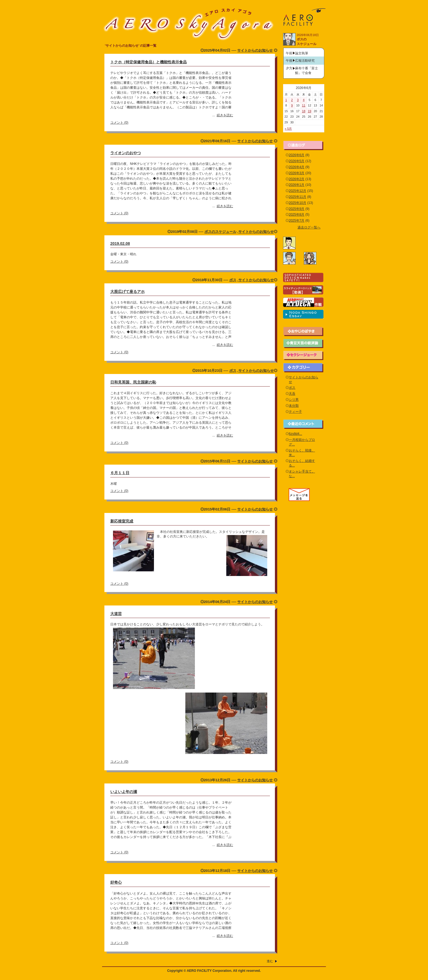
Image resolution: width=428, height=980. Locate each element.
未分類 (294, 406)
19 (310, 111)
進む (270, 961)
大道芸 (116, 614)
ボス (233, 280)
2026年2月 (297, 179)
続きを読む (225, 115)
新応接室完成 (122, 521)
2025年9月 (297, 209)
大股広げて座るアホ (127, 292)
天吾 (292, 394)
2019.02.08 (120, 243)
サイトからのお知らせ (255, 50)
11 (304, 105)
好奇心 (116, 882)
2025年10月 (298, 203)
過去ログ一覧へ (309, 227)
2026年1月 (297, 185)
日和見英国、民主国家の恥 (133, 382)
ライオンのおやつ (126, 153)
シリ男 (294, 400)
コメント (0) (119, 123)
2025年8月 (297, 215)
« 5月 (288, 129)
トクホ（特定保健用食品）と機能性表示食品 (148, 62)
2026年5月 (297, 161)
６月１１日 (120, 473)
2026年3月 (297, 173)
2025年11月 (298, 197)
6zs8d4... (295, 434)
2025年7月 (297, 221)
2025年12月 (298, 191)
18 (304, 111)
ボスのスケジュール (220, 232)
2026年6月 (297, 155)
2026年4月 (297, 167)
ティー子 (295, 412)
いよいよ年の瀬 (124, 792)
